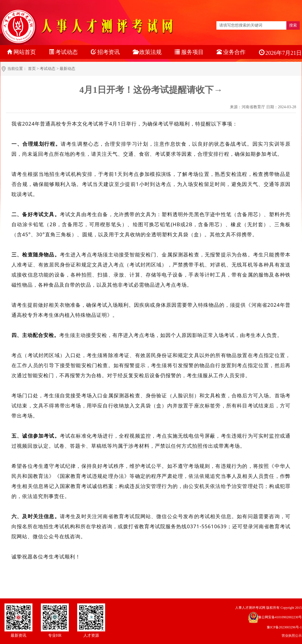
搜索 (293, 25)
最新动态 (67, 69)
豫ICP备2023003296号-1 (284, 627)
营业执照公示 (292, 636)
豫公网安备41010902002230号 (280, 617)
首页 (32, 69)
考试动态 (48, 69)
